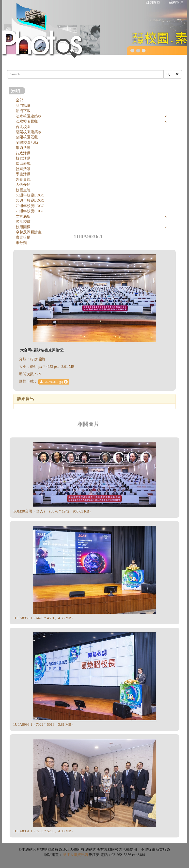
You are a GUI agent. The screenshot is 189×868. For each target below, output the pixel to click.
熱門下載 (23, 111)
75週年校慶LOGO (30, 211)
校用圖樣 (23, 227)
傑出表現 (23, 163)
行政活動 (23, 153)
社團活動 (23, 169)
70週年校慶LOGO (30, 206)
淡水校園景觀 (27, 121)
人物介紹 (23, 185)
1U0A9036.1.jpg (54, 382)
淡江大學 (70, 855)
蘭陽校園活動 (27, 143)
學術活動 (23, 148)
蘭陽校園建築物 (29, 132)
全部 (19, 100)
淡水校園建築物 (29, 116)
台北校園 (23, 127)
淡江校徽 (23, 222)
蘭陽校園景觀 (27, 137)
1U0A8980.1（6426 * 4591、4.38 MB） (44, 618)
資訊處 (83, 855)
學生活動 (23, 174)
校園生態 (23, 190)
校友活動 (23, 158)
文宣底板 (23, 216)
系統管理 (176, 2)
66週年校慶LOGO (30, 200)
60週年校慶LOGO (30, 195)
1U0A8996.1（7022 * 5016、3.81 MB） (44, 724)
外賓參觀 (23, 179)
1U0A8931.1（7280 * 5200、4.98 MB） (44, 831)
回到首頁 (153, 2)
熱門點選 (23, 106)
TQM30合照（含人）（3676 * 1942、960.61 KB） (53, 511)
